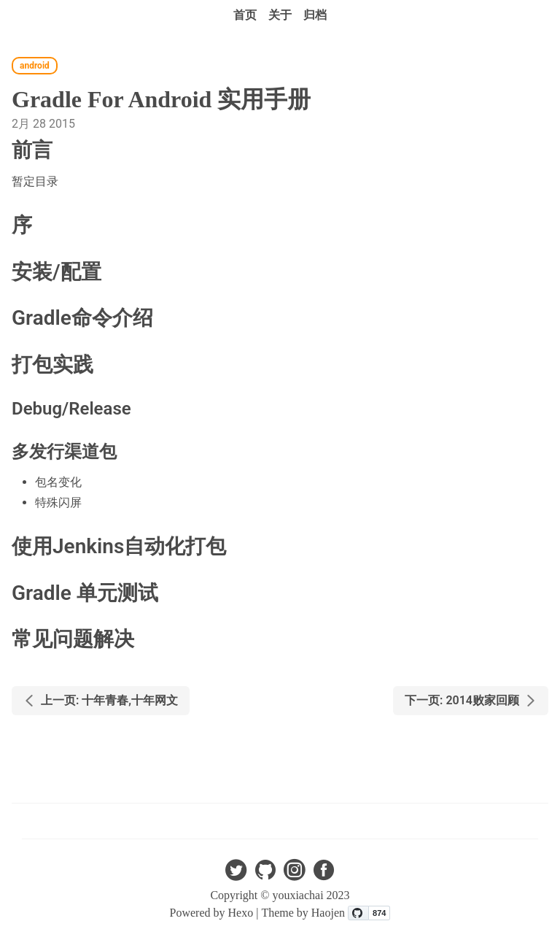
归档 (315, 15)
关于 (280, 15)
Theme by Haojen (304, 913)
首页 (245, 15)
